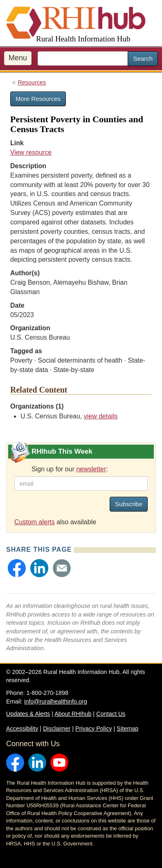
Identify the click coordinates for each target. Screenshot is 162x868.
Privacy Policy (94, 729)
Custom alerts (35, 522)
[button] (17, 568)
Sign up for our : (70, 469)
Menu (18, 58)
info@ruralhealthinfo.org (56, 701)
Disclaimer (57, 729)
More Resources (38, 99)
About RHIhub (73, 714)
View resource (31, 152)
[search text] (83, 58)
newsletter (91, 469)
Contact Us (111, 714)
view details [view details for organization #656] (101, 416)
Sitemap (127, 729)
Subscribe (129, 504)
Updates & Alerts (28, 714)
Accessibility (22, 729)
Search (143, 58)
